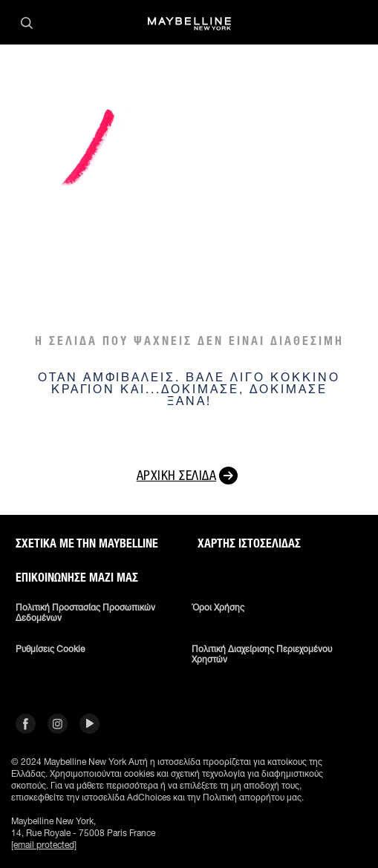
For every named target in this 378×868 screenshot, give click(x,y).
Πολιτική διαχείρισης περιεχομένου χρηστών (262, 654)
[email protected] (44, 845)
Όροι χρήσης (218, 608)
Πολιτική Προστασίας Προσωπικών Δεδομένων (85, 613)
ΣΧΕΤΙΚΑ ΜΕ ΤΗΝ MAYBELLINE (87, 544)
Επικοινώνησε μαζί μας (77, 578)
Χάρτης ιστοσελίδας (249, 544)
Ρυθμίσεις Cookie (50, 649)
